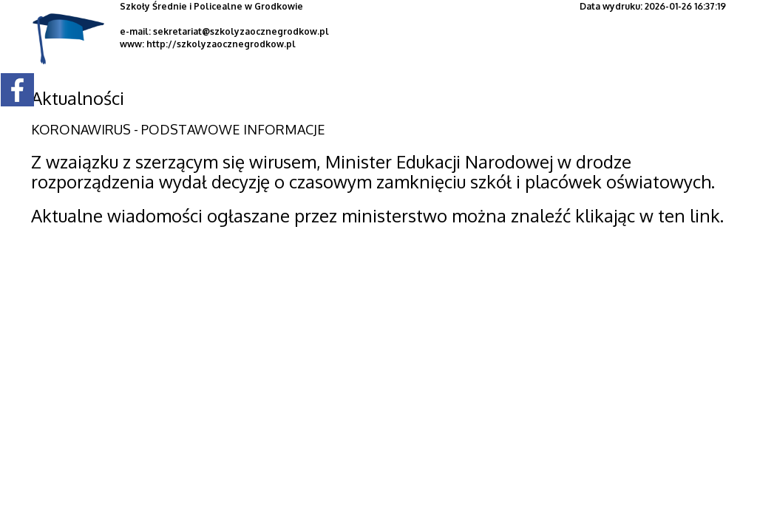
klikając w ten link (648, 215)
